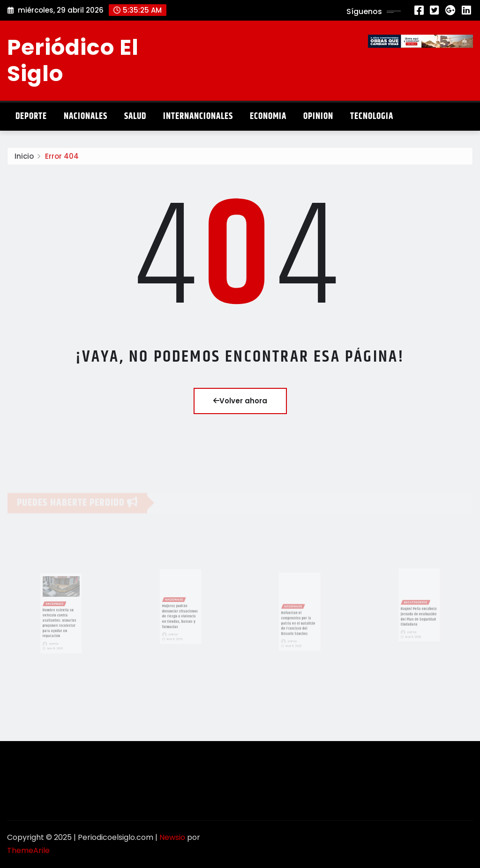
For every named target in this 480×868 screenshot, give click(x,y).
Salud (135, 116)
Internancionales (198, 116)
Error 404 (62, 158)
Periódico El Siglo (73, 60)
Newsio (172, 837)
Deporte (31, 116)
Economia (268, 116)
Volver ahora (240, 401)
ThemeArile (28, 850)
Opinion (318, 116)
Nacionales (86, 116)
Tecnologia (372, 116)
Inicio (24, 158)
